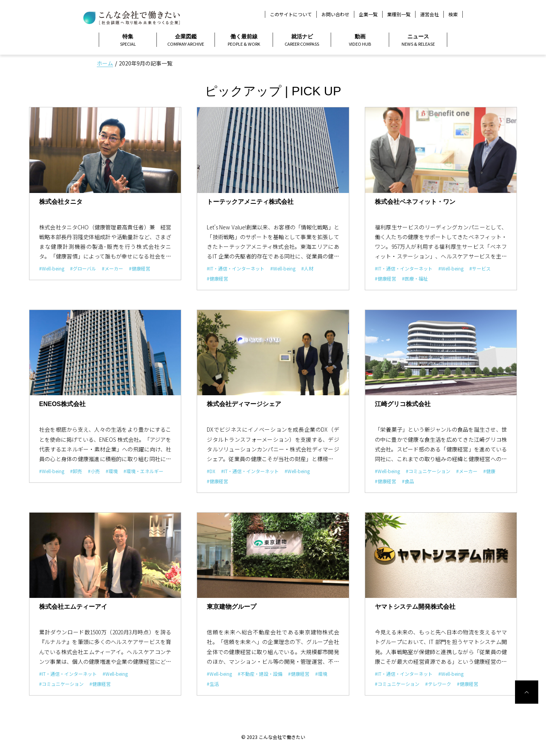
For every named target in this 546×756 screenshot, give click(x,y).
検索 (453, 14)
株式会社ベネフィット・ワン (415, 202)
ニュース (418, 40)
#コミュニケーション (428, 471)
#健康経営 (140, 268)
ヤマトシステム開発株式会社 (415, 607)
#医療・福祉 (415, 278)
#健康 (489, 471)
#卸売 (76, 471)
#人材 (307, 268)
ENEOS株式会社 (62, 404)
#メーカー (112, 268)
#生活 (213, 684)
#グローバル (83, 268)
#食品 (408, 481)
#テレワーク (438, 684)
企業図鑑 (186, 40)
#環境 (112, 471)
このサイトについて (291, 14)
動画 (360, 40)
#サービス (480, 268)
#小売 (94, 471)
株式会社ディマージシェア (244, 404)
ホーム (105, 63)
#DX (211, 471)
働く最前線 (244, 40)
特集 (128, 40)
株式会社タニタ (61, 202)
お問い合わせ (335, 14)
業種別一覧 (399, 14)
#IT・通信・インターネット (236, 268)
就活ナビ (302, 40)
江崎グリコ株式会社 (403, 404)
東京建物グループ (232, 607)
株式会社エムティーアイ (73, 607)
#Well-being (52, 268)
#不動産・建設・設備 (260, 674)
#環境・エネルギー (143, 471)
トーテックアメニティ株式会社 (250, 202)
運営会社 (429, 14)
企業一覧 (368, 14)
